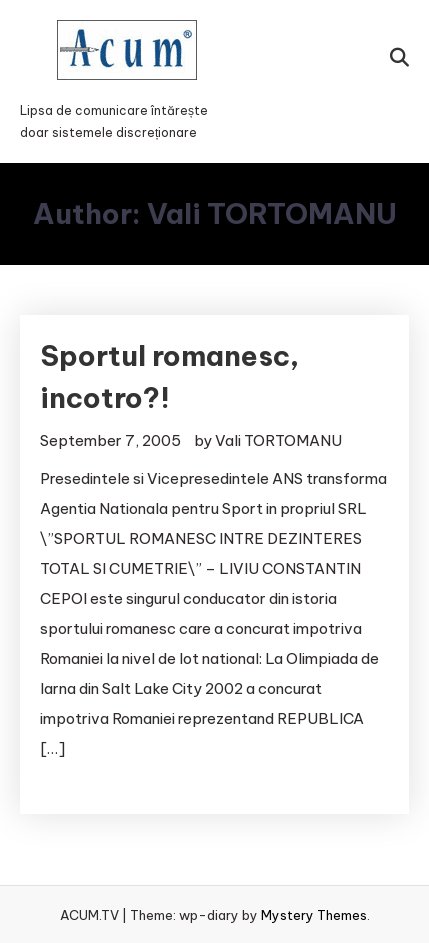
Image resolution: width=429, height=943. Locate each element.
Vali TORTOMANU (278, 440)
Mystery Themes (314, 915)
